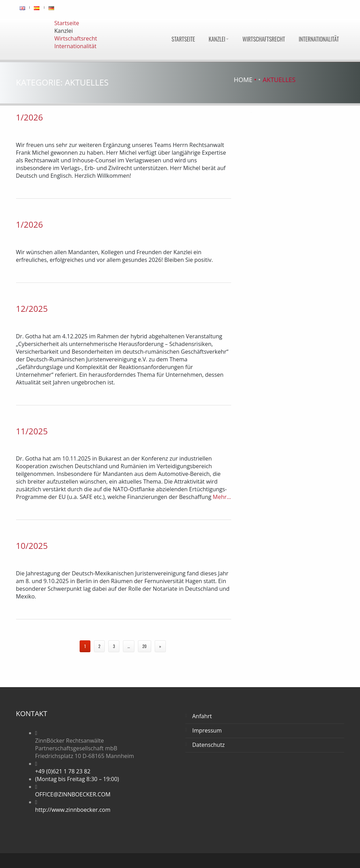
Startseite (183, 39)
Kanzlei (219, 39)
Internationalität (319, 39)
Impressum (207, 730)
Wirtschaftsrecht (264, 39)
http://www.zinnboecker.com (73, 810)
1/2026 (30, 117)
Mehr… (221, 497)
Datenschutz (209, 745)
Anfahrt (202, 716)
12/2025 (32, 308)
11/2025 (32, 431)
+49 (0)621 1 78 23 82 (63, 771)
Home (243, 80)
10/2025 (32, 546)
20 (145, 646)
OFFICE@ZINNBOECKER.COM (73, 794)
